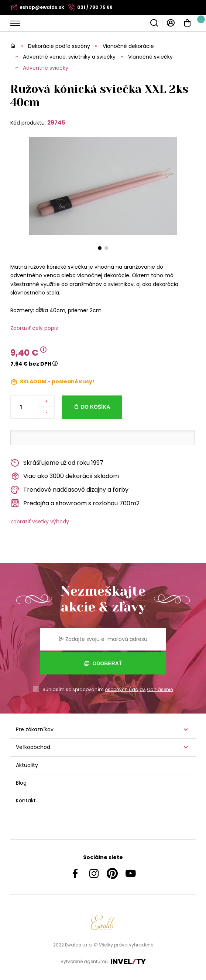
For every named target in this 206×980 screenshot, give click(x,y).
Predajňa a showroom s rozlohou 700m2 (75, 503)
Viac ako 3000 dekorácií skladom (65, 476)
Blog (21, 783)
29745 (56, 123)
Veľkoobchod (33, 747)
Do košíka (95, 407)
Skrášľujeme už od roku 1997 (57, 463)
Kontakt (26, 801)
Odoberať (103, 663)
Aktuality (27, 765)
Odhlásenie (160, 689)
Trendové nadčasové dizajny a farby (69, 490)
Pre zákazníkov (35, 729)
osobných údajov (125, 689)
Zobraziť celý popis (34, 328)
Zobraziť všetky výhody (40, 522)
